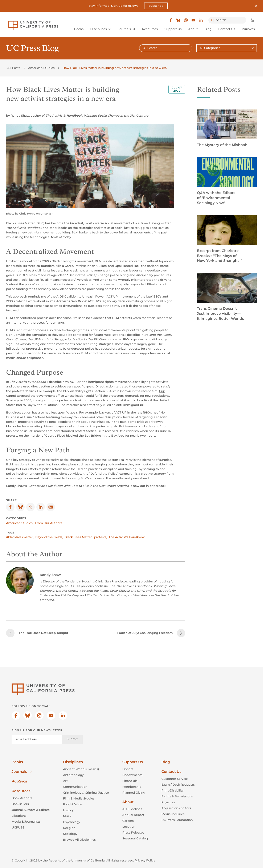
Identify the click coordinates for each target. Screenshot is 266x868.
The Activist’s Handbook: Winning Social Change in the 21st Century (97, 115)
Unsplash (47, 213)
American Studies (41, 68)
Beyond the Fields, (49, 537)
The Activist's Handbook (127, 537)
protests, (101, 537)
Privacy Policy (145, 860)
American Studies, (20, 523)
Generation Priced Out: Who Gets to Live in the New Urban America (79, 486)
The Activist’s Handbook (24, 228)
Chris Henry (27, 213)
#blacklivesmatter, (20, 537)
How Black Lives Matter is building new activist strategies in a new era (115, 68)
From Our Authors (48, 523)
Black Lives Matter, (79, 537)
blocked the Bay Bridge (83, 435)
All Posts (14, 68)
